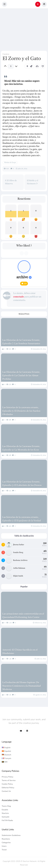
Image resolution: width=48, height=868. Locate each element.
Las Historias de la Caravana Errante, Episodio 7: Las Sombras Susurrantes (21, 342)
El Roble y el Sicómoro (33, 182)
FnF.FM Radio (7, 820)
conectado (18, 297)
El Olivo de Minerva (11, 182)
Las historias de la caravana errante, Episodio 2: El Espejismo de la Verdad (22, 519)
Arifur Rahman (19, 568)
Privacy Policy (8, 777)
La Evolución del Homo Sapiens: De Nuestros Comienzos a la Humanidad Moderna (22, 686)
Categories (6, 843)
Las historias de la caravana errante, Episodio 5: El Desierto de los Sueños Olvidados (21, 411)
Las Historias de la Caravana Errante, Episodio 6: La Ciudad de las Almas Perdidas (21, 376)
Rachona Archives (20, 560)
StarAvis (5, 813)
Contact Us (6, 791)
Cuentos (6, 54)
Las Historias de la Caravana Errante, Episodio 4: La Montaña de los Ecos (21, 448)
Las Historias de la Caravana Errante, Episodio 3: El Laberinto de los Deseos (22, 484)
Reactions (6, 839)
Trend (4, 850)
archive (24, 277)
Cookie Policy (7, 784)
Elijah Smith (18, 576)
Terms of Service (9, 780)
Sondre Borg (18, 552)
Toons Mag (6, 806)
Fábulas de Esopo (10, 163)
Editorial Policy (8, 788)
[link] (43, 66)
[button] (4, 4)
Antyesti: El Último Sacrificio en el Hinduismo (20, 652)
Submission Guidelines (11, 835)
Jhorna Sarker (19, 545)
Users (4, 846)
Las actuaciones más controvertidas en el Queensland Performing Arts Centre (23, 616)
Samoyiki (6, 817)
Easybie (5, 810)
